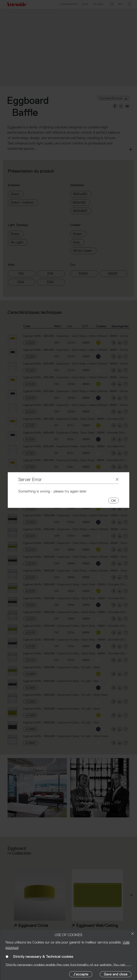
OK (113, 501)
